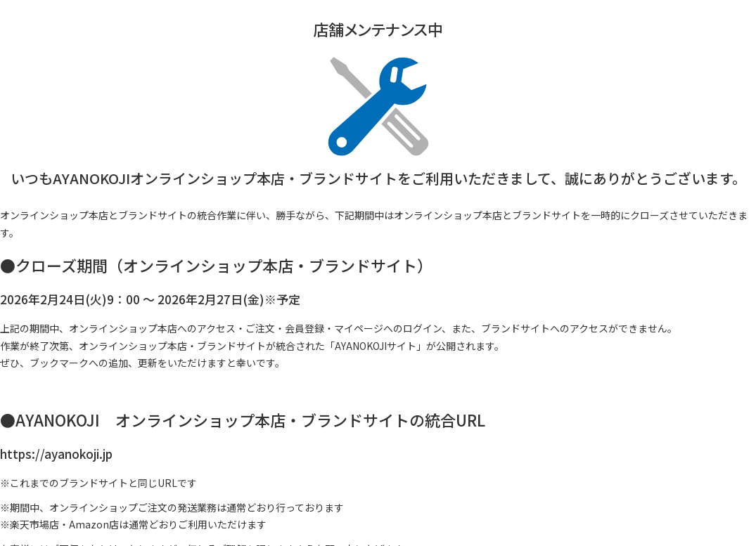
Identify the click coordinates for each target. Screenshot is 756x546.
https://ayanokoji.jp (56, 454)
